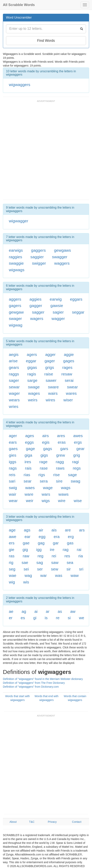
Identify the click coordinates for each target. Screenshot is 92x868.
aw (73, 611)
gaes (13, 449)
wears (14, 400)
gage (30, 449)
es (23, 618)
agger (50, 354)
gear (80, 449)
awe (13, 537)
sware (53, 387)
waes (30, 488)
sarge (32, 380)
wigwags (17, 270)
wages (34, 393)
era (57, 537)
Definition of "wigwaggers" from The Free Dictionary (34, 683)
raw (26, 556)
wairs (53, 393)
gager (50, 361)
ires (28, 462)
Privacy (52, 822)
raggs (14, 374)
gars (64, 449)
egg (42, 537)
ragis (32, 374)
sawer (51, 380)
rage (43, 462)
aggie (69, 354)
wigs (46, 501)
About (13, 822)
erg (71, 537)
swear (72, 387)
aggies (36, 299)
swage (34, 387)
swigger (39, 263)
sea (70, 562)
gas (70, 543)
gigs (44, 455)
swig (13, 488)
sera (44, 481)
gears (14, 367)
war (43, 575)
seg (12, 569)
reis (12, 475)
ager (13, 436)
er (11, 618)
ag (24, 611)
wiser (68, 400)
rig (11, 562)
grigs (50, 367)
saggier (37, 257)
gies (13, 455)
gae (26, 543)
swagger (60, 257)
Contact (77, 822)
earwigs (16, 250)
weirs (33, 400)
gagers (15, 306)
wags (66, 488)
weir (30, 501)
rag (66, 550)
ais (54, 530)
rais (28, 468)
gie (12, 550)
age (12, 530)
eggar (31, 361)
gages (69, 361)
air (41, 530)
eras (62, 442)
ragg (60, 462)
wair (13, 494)
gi (35, 618)
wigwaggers (20, 85)
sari (12, 481)
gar (56, 543)
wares (71, 393)
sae (25, 562)
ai (36, 611)
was (59, 575)
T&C (32, 822)
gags (48, 449)
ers (12, 543)
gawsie (57, 306)
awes (78, 436)
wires (50, 400)
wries (14, 406)
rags (13, 468)
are (68, 530)
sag (40, 562)
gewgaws (62, 250)
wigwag (16, 325)
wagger (58, 318)
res (67, 556)
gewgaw (16, 312)
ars (82, 530)
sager (14, 380)
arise (13, 361)
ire (52, 550)
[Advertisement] (46, 152)
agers (32, 354)
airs (46, 436)
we (81, 618)
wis (26, 582)
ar (48, 611)
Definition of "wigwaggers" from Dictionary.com (31, 687)
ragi (75, 462)
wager (14, 393)
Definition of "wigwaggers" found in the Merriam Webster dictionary (43, 679)
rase (44, 468)
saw (55, 562)
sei (26, 569)
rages (67, 367)
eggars (76, 299)
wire (62, 501)
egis (46, 442)
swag (75, 481)
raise (49, 374)
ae (11, 611)
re (58, 618)
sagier (58, 312)
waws (63, 494)
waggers (62, 263)
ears (13, 442)
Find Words (46, 41)
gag (41, 543)
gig (25, 550)
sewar (14, 387)
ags (27, 530)
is (46, 618)
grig (77, 455)
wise (78, 501)
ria (80, 556)
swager (15, 318)
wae (13, 575)
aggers (15, 299)
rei (54, 556)
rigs (42, 475)
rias (27, 475)
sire (59, 481)
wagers (37, 318)
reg (40, 556)
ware (29, 494)
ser (40, 569)
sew (55, 569)
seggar (78, 312)
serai (69, 380)
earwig (56, 299)
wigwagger (19, 221)
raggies (16, 257)
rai (79, 550)
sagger (38, 312)
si (69, 618)
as (60, 611)
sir (69, 569)
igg (39, 550)
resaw (67, 374)
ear (27, 537)
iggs (13, 462)
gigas (32, 367)
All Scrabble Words (19, 5)
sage (72, 475)
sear (28, 481)
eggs (29, 442)
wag (28, 575)
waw (75, 575)
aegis (14, 354)
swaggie (16, 263)
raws (60, 468)
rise (56, 475)
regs (77, 468)
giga (28, 455)
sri (81, 569)
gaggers (38, 250)
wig (12, 582)
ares (61, 436)
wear (13, 501)
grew (61, 455)
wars (46, 494)
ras (12, 556)
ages (30, 436)
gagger (36, 306)
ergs (78, 442)
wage (48, 488)
